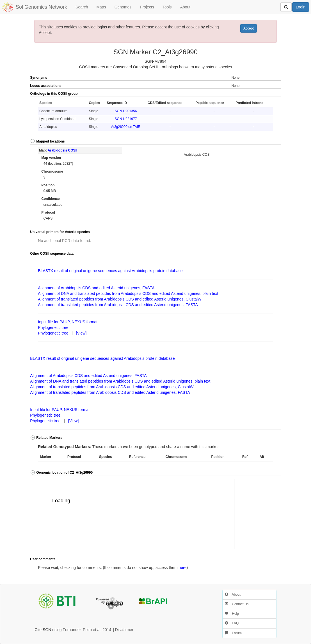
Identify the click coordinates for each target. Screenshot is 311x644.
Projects (147, 7)
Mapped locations (47, 141)
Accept (249, 28)
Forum (233, 633)
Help (232, 614)
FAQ (232, 623)
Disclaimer (124, 630)
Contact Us (237, 604)
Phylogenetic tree (53, 327)
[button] (268, 94)
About (185, 7)
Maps (101, 7)
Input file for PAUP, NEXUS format (68, 322)
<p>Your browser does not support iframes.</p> (136, 514)
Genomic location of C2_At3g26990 (61, 473)
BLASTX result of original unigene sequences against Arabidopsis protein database (110, 271)
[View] (81, 333)
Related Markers (46, 438)
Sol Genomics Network (41, 7)
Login (301, 7)
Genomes (123, 7)
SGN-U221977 (126, 119)
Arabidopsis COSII (62, 150)
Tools (167, 7)
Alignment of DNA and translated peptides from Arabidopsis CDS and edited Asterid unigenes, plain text (128, 293)
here (182, 568)
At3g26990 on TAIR (126, 127)
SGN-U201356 (126, 111)
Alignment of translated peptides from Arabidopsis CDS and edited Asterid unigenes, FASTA (118, 305)
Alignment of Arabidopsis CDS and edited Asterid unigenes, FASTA (96, 288)
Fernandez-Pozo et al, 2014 (87, 630)
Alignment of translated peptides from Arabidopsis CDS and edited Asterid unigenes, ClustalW (120, 299)
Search (82, 7)
